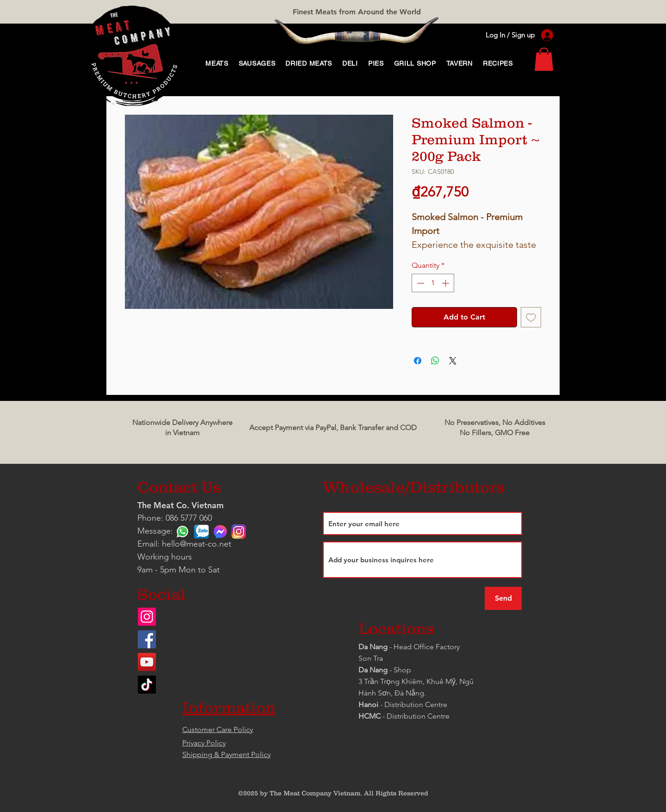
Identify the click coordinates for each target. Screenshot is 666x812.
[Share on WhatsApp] (435, 361)
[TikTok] (147, 685)
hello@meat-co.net (197, 544)
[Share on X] (453, 361)
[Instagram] (147, 617)
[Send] (503, 598)
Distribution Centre (418, 716)
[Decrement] (419, 283)
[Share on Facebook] (418, 361)
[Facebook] (147, 639)
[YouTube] (147, 662)
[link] (544, 59)
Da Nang (374, 647)
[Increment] (446, 283)
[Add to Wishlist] (531, 317)
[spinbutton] (433, 283)
